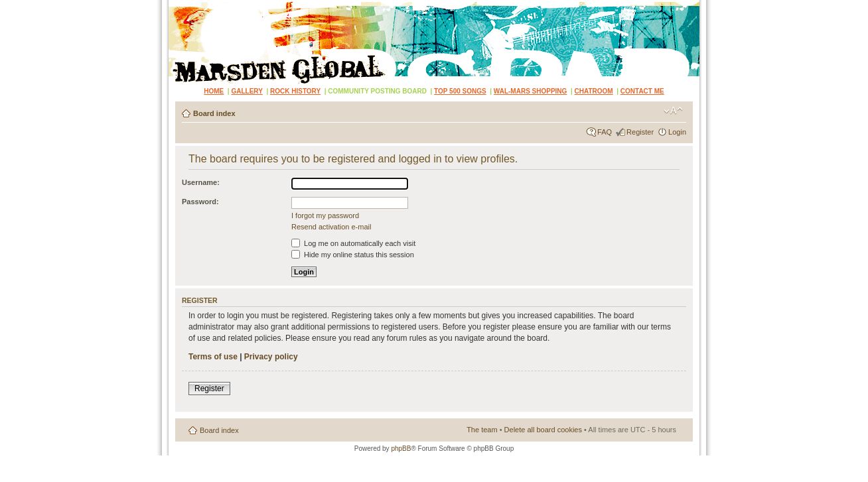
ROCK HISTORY (295, 91)
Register (640, 132)
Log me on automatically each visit (353, 243)
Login (677, 132)
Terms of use (213, 357)
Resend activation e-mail (331, 227)
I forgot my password (325, 215)
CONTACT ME (642, 91)
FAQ (605, 132)
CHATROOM (594, 91)
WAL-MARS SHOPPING (531, 91)
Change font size (673, 111)
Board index (214, 113)
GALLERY (247, 91)
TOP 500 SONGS (460, 91)
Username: (201, 182)
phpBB (401, 449)
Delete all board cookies (543, 430)
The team (482, 430)
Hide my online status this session (353, 255)
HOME (214, 91)
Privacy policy (271, 357)
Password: (200, 202)
